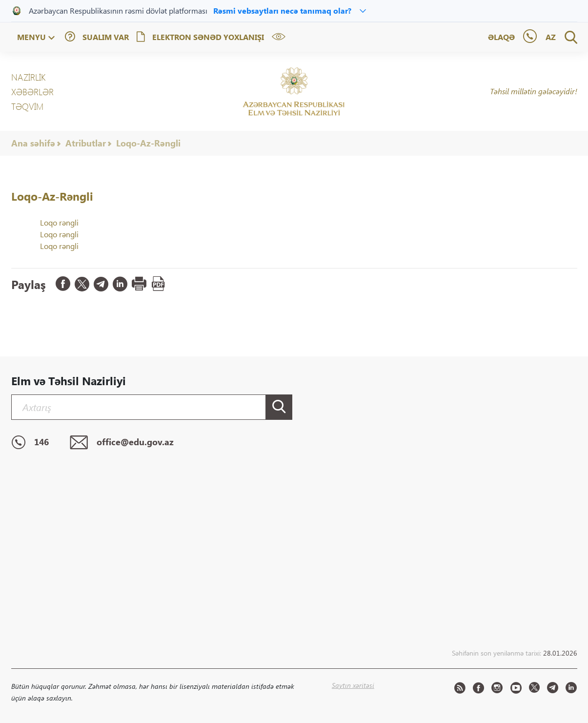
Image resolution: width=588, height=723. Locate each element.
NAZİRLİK (28, 77)
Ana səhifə (33, 143)
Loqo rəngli (59, 222)
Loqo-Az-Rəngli (148, 143)
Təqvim (27, 106)
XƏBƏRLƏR (32, 92)
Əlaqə (501, 37)
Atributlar (86, 143)
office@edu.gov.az (122, 443)
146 (30, 443)
